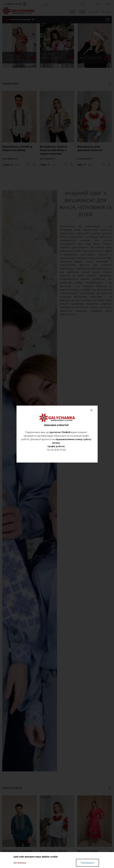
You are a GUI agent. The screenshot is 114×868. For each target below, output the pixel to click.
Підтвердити (87, 863)
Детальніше (20, 863)
